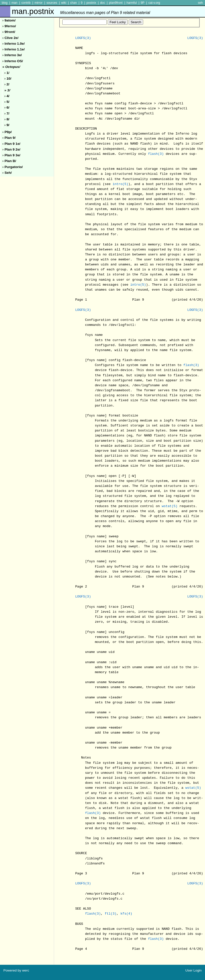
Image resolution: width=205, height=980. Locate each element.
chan (73, 3)
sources (52, 3)
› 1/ (7, 73)
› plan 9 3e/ (12, 155)
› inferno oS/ (13, 61)
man (15, 3)
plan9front (116, 3)
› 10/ (8, 79)
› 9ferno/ (9, 26)
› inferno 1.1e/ (14, 49)
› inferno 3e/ (12, 55)
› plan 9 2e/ (12, 149)
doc (103, 3)
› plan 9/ (9, 138)
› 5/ (7, 102)
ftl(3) (111, 914)
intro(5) (121, 184)
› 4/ (7, 96)
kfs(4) (126, 914)
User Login (194, 970)
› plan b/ (9, 161)
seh (200, 3)
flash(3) (156, 154)
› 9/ (7, 125)
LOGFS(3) (83, 38)
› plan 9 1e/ (12, 144)
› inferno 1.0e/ (14, 44)
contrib (26, 3)
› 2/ (7, 84)
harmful (132, 3)
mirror (39, 3)
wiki (64, 3)
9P (143, 3)
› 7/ (7, 113)
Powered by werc (16, 970)
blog (5, 3)
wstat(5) (170, 506)
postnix (91, 3)
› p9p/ (7, 132)
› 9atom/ (9, 20)
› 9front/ (9, 32)
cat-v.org (154, 3)
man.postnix (81, 11)
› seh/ (7, 173)
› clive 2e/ (11, 38)
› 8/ (7, 119)
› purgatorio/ (13, 167)
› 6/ (7, 107)
